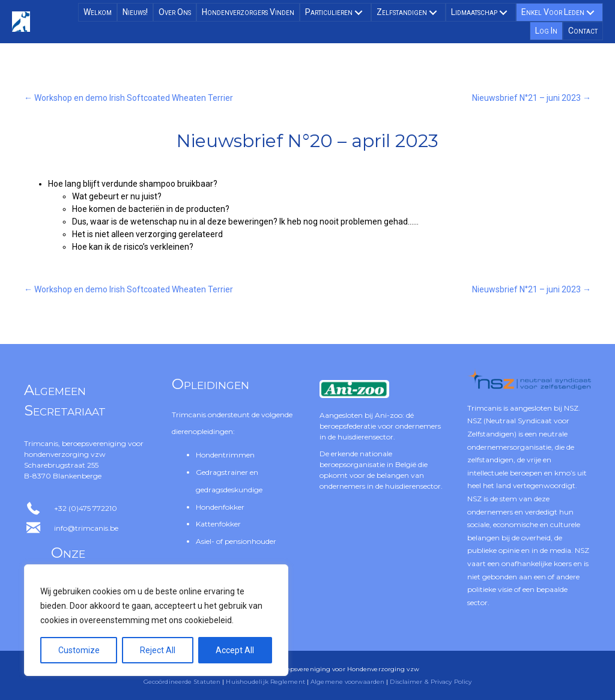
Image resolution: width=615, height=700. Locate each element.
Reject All (158, 650)
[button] (359, 13)
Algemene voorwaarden (347, 682)
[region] (156, 620)
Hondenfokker (220, 507)
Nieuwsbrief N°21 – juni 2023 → (532, 98)
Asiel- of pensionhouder (236, 541)
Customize (79, 650)
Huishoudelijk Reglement (265, 682)
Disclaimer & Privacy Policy (431, 682)
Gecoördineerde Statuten (182, 682)
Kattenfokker (218, 524)
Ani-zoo (389, 415)
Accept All (235, 650)
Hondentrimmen (225, 455)
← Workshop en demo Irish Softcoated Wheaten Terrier (129, 98)
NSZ (571, 408)
